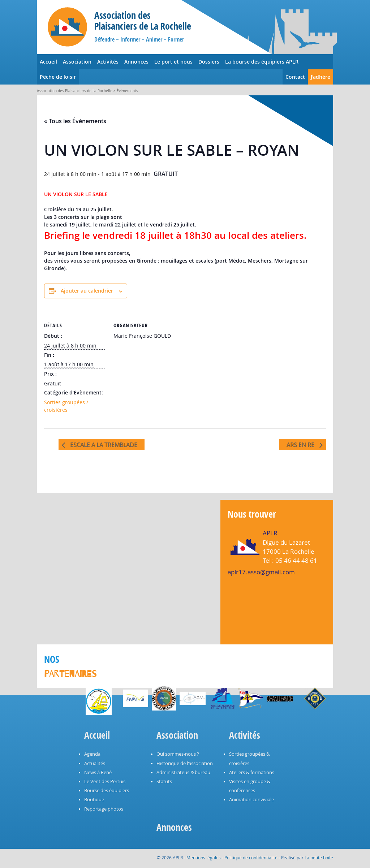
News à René (98, 772)
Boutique (94, 800)
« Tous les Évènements (75, 121)
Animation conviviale (251, 800)
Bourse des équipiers (107, 791)
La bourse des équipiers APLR (262, 62)
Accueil (48, 62)
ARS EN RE (301, 445)
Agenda (92, 754)
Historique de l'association (185, 763)
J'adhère (320, 77)
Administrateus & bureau (183, 772)
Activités (108, 62)
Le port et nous (173, 62)
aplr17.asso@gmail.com (261, 572)
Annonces (136, 62)
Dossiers (209, 62)
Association (77, 62)
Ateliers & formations (252, 772)
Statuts (164, 781)
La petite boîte (319, 858)
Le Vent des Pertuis (105, 781)
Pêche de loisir (58, 77)
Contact (295, 77)
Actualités (95, 763)
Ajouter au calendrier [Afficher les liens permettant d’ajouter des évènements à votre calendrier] (87, 291)
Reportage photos (104, 809)
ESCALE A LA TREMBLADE (103, 445)
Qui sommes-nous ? (178, 754)
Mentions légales (204, 858)
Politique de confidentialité (251, 858)
